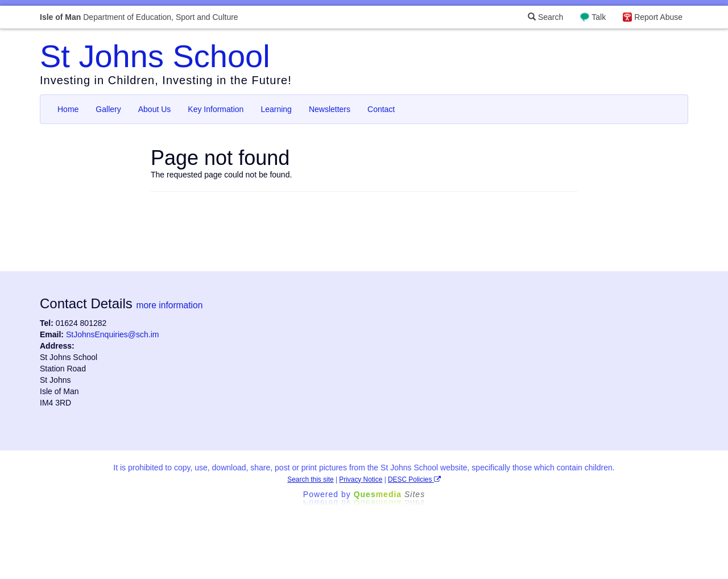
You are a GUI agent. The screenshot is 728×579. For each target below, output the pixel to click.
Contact (381, 109)
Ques (390, 494)
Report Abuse (658, 17)
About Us (155, 109)
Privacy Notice (361, 479)
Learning (276, 109)
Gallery (108, 109)
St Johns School (155, 56)
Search (545, 17)
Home (68, 109)
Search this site (310, 479)
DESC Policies (414, 479)
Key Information (216, 109)
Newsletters (330, 109)
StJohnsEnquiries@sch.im (113, 334)
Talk (599, 17)
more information (169, 305)
